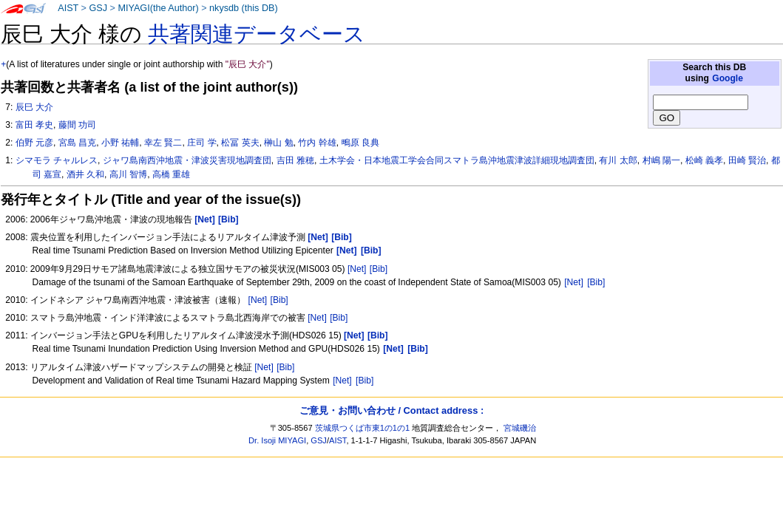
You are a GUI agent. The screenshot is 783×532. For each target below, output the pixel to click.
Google (728, 78)
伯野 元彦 (34, 143)
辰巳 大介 (34, 107)
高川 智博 (128, 174)
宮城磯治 (520, 428)
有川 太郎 (618, 160)
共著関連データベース (257, 34)
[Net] (357, 269)
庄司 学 (201, 143)
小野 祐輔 (120, 143)
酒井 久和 (85, 174)
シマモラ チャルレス (57, 160)
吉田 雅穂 (295, 160)
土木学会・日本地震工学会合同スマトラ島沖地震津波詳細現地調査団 (457, 160)
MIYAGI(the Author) (158, 8)
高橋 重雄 (171, 174)
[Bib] (379, 269)
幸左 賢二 (163, 143)
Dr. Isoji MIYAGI (277, 440)
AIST (68, 8)
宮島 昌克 (77, 143)
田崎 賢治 (747, 160)
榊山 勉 (278, 143)
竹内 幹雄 (317, 143)
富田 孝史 (34, 125)
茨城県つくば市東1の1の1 (363, 428)
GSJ (98, 8)
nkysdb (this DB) (244, 8)
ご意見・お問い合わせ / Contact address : (391, 410)
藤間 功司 (77, 125)
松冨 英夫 (240, 143)
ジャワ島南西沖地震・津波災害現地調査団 (187, 160)
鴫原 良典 (360, 143)
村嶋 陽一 (661, 160)
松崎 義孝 (704, 160)
